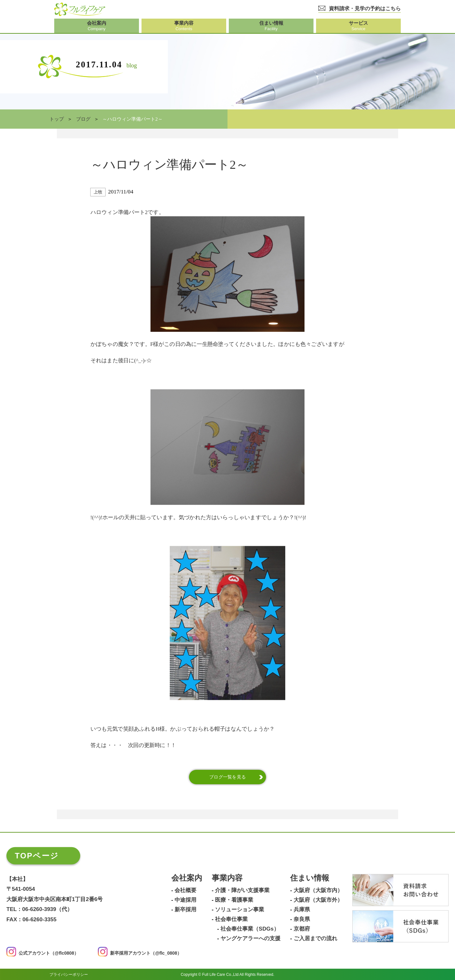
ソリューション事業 (240, 909)
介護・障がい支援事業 (242, 890)
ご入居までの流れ (315, 938)
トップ (57, 119)
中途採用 (185, 900)
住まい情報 (310, 878)
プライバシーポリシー (69, 974)
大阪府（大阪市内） (318, 890)
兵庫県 (302, 909)
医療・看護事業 (234, 900)
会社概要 (185, 890)
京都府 (302, 929)
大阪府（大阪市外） (318, 900)
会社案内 (187, 878)
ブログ (83, 119)
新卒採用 (185, 909)
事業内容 (227, 878)
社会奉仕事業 (231, 919)
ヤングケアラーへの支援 (250, 938)
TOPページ (37, 855)
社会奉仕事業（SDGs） (250, 929)
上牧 (98, 192)
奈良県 (302, 919)
